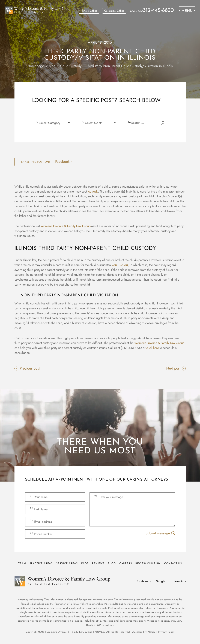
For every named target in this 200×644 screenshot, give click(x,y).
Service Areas (67, 564)
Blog (112, 564)
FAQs (85, 564)
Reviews (98, 564)
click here (153, 348)
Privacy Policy (166, 632)
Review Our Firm (148, 564)
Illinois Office (89, 11)
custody (93, 191)
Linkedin (178, 582)
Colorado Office (114, 11)
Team (22, 564)
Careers (126, 564)
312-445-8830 (158, 11)
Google (160, 582)
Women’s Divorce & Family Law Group (65, 226)
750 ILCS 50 (120, 265)
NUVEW (100, 632)
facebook (62, 162)
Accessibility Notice (144, 632)
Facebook (142, 582)
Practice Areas (41, 564)
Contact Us (173, 564)
